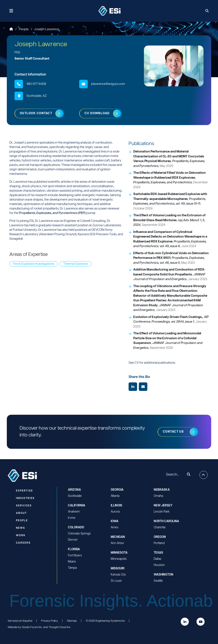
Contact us (173, 432)
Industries (25, 498)
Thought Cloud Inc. (60, 627)
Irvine (72, 518)
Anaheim (74, 512)
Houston (159, 565)
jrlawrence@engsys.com (108, 84)
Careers (23, 543)
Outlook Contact (36, 113)
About (21, 513)
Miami (72, 562)
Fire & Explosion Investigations (34, 264)
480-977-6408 (36, 84)
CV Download (97, 113)
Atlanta (115, 496)
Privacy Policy (49, 621)
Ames (115, 527)
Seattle (158, 581)
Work (21, 535)
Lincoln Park (162, 512)
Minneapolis (119, 559)
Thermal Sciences (76, 264)
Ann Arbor (117, 543)
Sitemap (72, 621)
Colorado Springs (79, 534)
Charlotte (160, 527)
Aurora (115, 512)
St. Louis (116, 581)
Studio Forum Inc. (32, 627)
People (24, 29)
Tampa (72, 568)
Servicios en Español (20, 621)
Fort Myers (75, 556)
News (21, 528)
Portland (159, 543)
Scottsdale (75, 496)
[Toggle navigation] (11, 11)
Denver (73, 540)
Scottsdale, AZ (37, 96)
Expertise (24, 491)
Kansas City (118, 575)
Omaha (158, 496)
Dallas (158, 559)
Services (24, 506)
